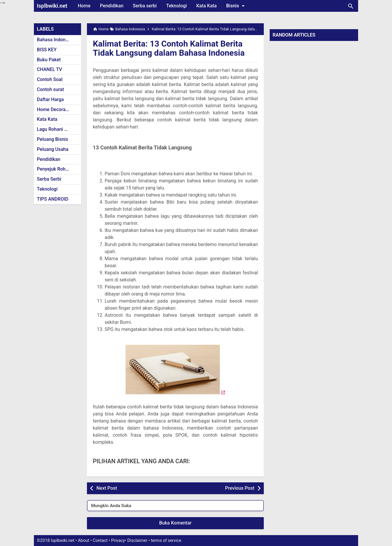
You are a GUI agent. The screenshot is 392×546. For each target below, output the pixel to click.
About (83, 541)
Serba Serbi (49, 179)
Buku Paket (49, 60)
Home (84, 6)
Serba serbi (145, 6)
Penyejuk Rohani (54, 169)
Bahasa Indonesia (56, 40)
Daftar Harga (50, 99)
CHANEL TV (49, 69)
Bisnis (236, 6)
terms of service (166, 541)
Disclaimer (137, 541)
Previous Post (240, 488)
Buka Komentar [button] (175, 523)
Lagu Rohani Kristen (58, 129)
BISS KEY (47, 50)
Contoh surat (50, 89)
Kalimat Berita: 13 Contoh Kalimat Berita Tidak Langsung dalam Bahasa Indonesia (169, 48)
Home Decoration (55, 109)
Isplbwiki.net (52, 6)
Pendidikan (112, 6)
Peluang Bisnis (52, 139)
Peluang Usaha (53, 149)
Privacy (118, 541)
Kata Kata (206, 6)
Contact (100, 541)
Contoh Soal (50, 79)
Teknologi (177, 6)
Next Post (107, 488)
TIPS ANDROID (53, 199)
